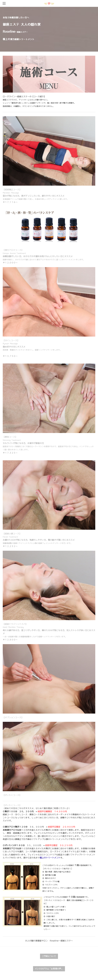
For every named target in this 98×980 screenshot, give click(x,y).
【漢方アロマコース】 (44, 256)
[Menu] (4, 3)
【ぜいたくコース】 (12, 795)
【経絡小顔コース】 (39, 540)
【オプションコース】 (13, 718)
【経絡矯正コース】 (36, 196)
